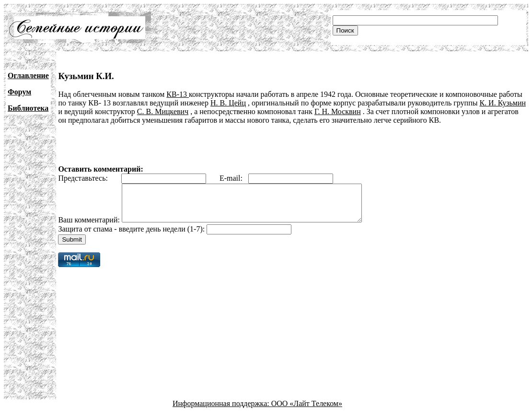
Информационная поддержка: (222, 411)
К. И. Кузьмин (503, 103)
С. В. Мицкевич (163, 111)
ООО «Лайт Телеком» (307, 411)
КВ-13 (178, 94)
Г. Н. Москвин (338, 111)
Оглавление (28, 76)
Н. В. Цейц (228, 103)
